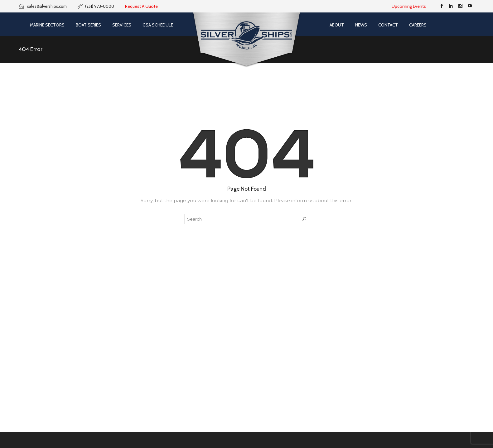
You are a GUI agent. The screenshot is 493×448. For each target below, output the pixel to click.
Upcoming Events (409, 6)
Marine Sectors (47, 25)
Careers (418, 25)
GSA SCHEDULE (158, 25)
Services (122, 25)
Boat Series (88, 25)
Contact (388, 25)
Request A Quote (141, 6)
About (337, 25)
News (361, 25)
